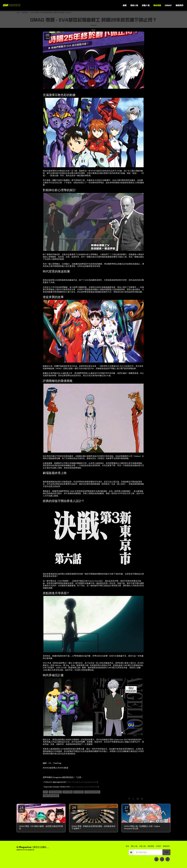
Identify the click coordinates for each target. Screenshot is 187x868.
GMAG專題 (78, 792)
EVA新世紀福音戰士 (92, 792)
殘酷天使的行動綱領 (51, 796)
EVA (45, 792)
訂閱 (166, 852)
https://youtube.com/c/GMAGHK (84, 787)
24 (21, 809)
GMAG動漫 (68, 792)
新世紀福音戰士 (55, 792)
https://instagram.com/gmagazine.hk (82, 782)
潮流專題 (25, 13)
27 (126, 809)
